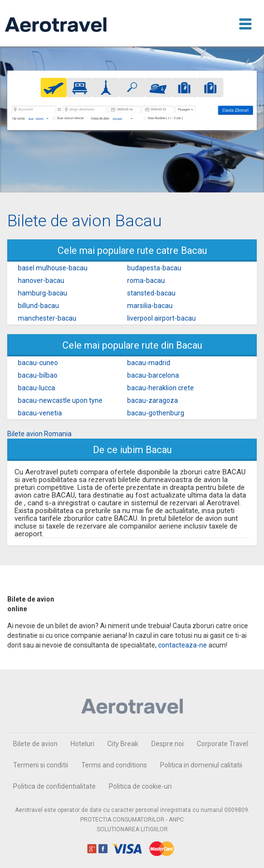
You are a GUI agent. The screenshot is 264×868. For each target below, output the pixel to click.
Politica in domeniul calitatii (201, 765)
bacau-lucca (37, 388)
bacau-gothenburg (156, 413)
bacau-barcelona (153, 375)
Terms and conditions (114, 765)
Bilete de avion (35, 744)
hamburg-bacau (43, 293)
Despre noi (168, 744)
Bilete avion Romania (39, 434)
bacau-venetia (40, 413)
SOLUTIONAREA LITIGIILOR (132, 829)
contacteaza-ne (183, 645)
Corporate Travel (222, 744)
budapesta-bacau (154, 268)
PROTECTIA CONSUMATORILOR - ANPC (132, 820)
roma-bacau (146, 280)
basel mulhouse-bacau (53, 268)
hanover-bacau (41, 280)
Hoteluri (82, 744)
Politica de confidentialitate (54, 786)
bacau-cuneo (38, 363)
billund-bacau (38, 306)
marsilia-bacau (150, 306)
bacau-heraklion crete (161, 388)
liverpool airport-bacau (161, 318)
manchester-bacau (47, 318)
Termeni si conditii (41, 765)
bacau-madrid (149, 363)
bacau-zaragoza (153, 400)
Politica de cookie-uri (140, 786)
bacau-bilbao (38, 375)
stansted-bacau (151, 293)
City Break (123, 744)
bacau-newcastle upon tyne (60, 400)
